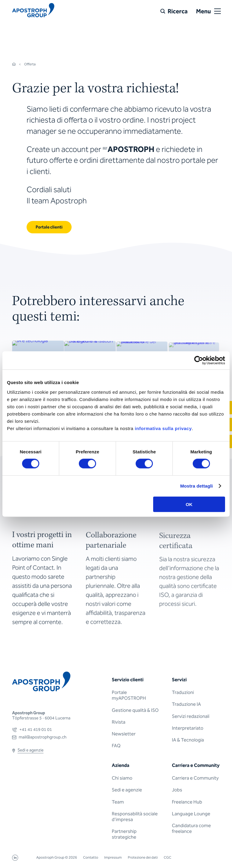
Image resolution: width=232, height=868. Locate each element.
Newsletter (124, 734)
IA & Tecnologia (188, 740)
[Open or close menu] (217, 11)
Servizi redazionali (191, 716)
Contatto (91, 857)
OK (189, 504)
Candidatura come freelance (191, 828)
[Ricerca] (174, 11)
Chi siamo (122, 778)
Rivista (119, 722)
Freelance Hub (187, 802)
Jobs (177, 790)
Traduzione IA (186, 704)
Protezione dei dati (143, 857)
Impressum (113, 857)
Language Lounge (191, 814)
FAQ (116, 746)
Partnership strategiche (124, 834)
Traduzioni (183, 692)
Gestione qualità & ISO (135, 710)
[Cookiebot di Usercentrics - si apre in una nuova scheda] (199, 360)
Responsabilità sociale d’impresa (135, 817)
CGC (168, 857)
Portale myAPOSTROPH (129, 695)
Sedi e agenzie (127, 790)
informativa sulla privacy (163, 428)
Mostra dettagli (196, 486)
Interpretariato (188, 728)
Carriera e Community (195, 778)
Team (118, 802)
